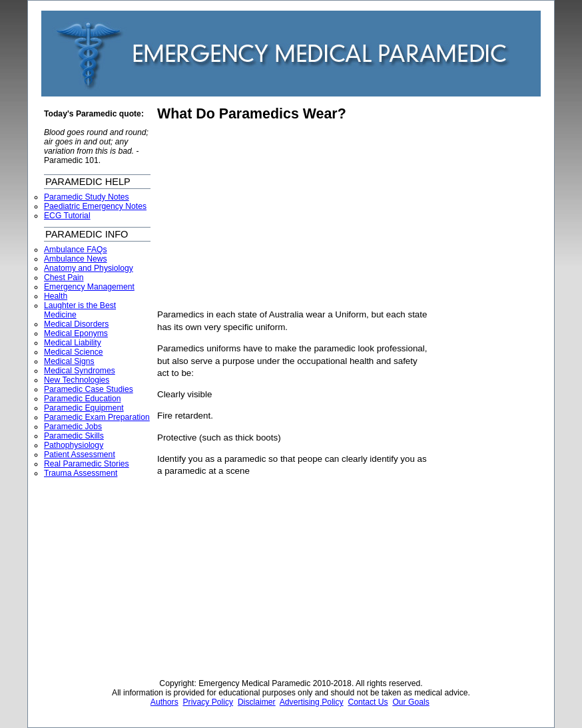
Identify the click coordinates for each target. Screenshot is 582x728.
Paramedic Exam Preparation (97, 417)
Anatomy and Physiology (89, 268)
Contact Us (368, 702)
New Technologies (77, 380)
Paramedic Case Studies (89, 389)
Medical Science (74, 352)
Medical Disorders (76, 324)
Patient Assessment (80, 455)
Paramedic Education (83, 399)
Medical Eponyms (76, 333)
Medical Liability (73, 343)
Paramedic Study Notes (87, 197)
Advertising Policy (312, 702)
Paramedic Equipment (84, 408)
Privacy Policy (208, 702)
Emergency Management (89, 287)
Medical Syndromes (80, 371)
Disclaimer (257, 702)
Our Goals (411, 702)
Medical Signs (69, 361)
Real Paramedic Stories (87, 464)
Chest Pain (64, 277)
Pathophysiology (74, 445)
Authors (164, 702)
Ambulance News (76, 259)
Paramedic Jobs (73, 427)
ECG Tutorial (67, 216)
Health (56, 296)
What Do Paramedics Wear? (252, 114)
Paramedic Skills (74, 436)
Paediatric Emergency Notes (95, 206)
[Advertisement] (269, 216)
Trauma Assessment (81, 473)
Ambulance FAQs (76, 250)
